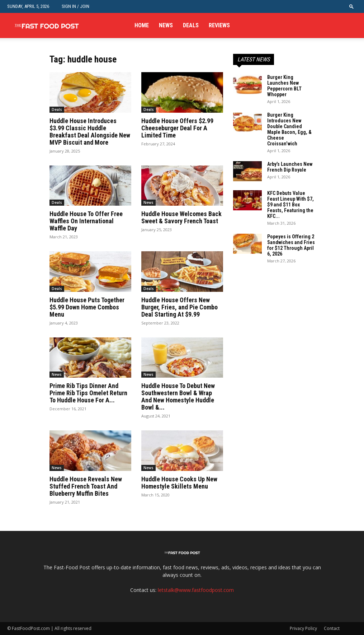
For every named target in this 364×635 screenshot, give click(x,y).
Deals (191, 25)
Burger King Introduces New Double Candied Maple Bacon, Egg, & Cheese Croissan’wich (289, 129)
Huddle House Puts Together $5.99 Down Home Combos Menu (87, 307)
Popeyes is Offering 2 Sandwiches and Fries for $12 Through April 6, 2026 (291, 245)
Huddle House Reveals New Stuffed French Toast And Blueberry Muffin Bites (86, 486)
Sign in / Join (75, 6)
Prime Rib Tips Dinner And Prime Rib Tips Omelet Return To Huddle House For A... (88, 393)
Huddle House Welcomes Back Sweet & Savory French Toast (181, 217)
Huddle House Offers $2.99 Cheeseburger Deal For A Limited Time (177, 128)
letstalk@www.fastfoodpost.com (196, 590)
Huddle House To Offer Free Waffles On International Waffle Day (86, 221)
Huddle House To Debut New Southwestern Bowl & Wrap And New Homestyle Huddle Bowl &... (178, 396)
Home (142, 25)
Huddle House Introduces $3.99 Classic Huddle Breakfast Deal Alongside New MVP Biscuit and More (90, 132)
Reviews (219, 25)
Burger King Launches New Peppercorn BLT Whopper (284, 86)
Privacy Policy (303, 628)
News (166, 25)
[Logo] (47, 25)
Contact (332, 628)
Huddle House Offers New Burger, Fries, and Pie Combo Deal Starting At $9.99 (179, 307)
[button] (351, 6)
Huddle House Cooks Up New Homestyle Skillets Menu (179, 483)
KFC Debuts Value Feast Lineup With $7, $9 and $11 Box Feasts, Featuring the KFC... (290, 205)
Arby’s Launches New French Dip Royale (290, 167)
